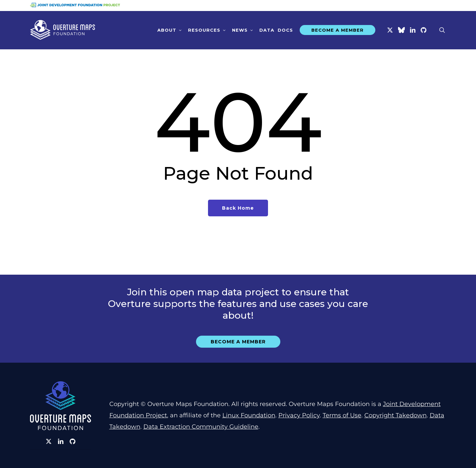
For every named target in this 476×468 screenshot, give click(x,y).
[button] (238, 342)
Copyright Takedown (395, 415)
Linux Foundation (249, 415)
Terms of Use (342, 415)
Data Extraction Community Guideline (201, 427)
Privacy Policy (299, 415)
